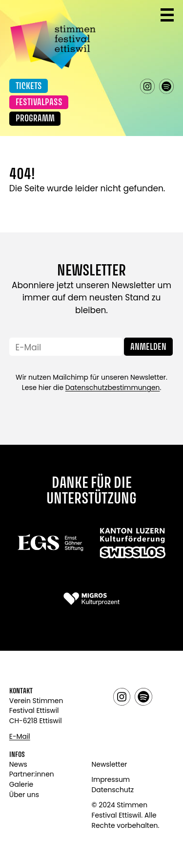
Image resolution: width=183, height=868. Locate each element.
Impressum (111, 779)
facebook (128, 86)
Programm (35, 119)
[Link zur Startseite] (53, 38)
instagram (148, 86)
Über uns (24, 795)
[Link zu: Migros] (91, 599)
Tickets (29, 87)
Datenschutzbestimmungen (113, 388)
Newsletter (110, 764)
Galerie (21, 784)
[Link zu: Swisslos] (132, 542)
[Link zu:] (51, 542)
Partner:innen (32, 774)
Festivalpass (39, 103)
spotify (167, 86)
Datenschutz (113, 790)
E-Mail (20, 736)
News (18, 764)
